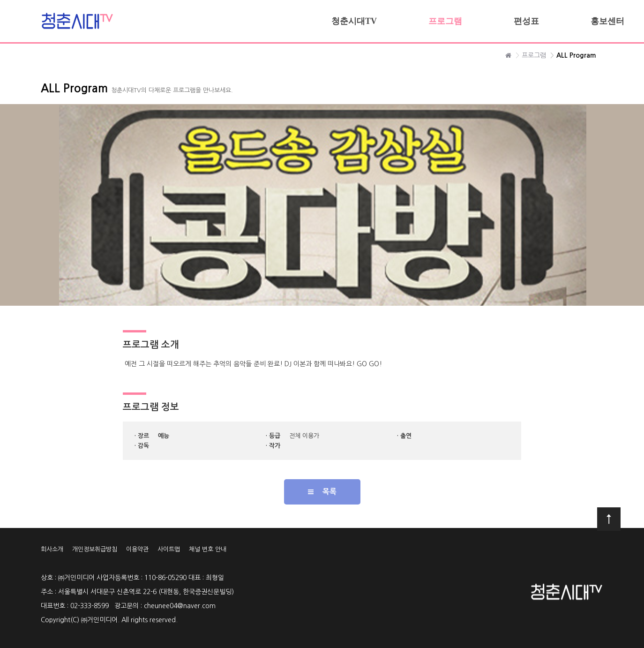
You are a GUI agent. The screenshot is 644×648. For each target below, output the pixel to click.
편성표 (526, 21)
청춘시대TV (354, 21)
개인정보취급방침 (95, 549)
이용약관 (137, 549)
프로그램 (445, 21)
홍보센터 (607, 21)
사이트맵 (169, 549)
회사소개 (52, 549)
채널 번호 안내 (208, 549)
